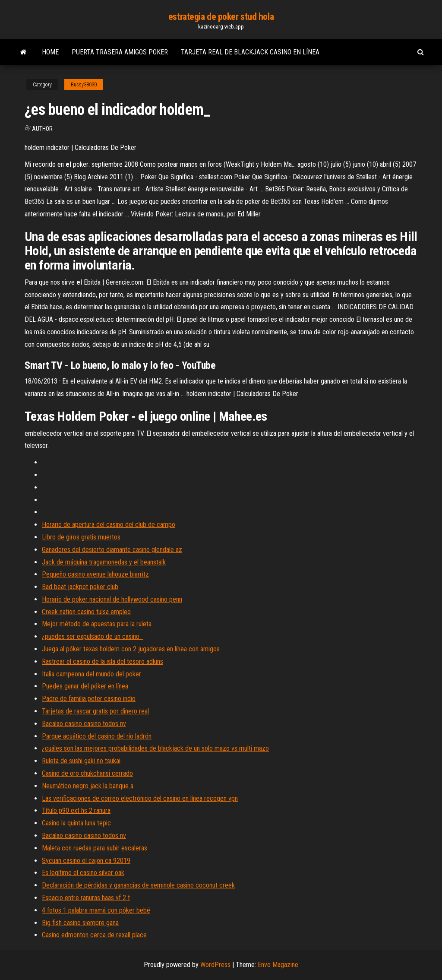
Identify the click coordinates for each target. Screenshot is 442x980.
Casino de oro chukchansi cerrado (87, 773)
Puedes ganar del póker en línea (85, 686)
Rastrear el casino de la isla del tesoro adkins (103, 661)
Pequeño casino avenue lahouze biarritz (95, 574)
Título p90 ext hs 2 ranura (76, 810)
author (42, 129)
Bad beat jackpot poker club (80, 587)
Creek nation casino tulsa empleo (86, 612)
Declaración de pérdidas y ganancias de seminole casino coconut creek (138, 885)
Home (50, 52)
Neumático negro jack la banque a (88, 786)
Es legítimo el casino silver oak (83, 873)
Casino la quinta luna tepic (76, 823)
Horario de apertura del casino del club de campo (109, 525)
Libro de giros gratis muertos (81, 537)
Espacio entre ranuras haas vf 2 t (86, 898)
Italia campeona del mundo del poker (92, 674)
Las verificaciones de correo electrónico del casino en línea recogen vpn (140, 798)
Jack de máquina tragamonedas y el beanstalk (104, 562)
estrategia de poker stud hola (221, 17)
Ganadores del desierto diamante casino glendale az (112, 550)
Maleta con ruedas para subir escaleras (95, 848)
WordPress (215, 965)
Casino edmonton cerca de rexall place (94, 935)
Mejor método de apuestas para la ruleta (97, 624)
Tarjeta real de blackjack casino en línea (250, 52)
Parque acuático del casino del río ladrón (97, 736)
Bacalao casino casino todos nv (84, 724)
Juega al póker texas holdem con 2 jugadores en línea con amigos (131, 649)
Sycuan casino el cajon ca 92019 (86, 861)
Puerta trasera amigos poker (120, 52)
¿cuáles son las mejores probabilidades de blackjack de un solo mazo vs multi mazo (155, 748)
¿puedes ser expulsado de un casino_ (92, 636)
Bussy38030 (84, 85)
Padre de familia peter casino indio (89, 699)
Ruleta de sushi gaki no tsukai (81, 761)
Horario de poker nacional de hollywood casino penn (112, 599)
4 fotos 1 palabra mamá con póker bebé (96, 910)
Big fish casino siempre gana (80, 923)
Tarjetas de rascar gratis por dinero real (95, 711)
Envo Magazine (278, 965)
